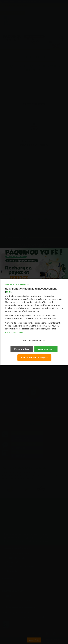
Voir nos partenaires (34, 340)
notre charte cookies (15, 332)
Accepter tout (46, 349)
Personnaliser (22, 349)
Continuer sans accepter (34, 357)
